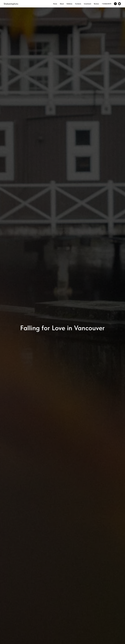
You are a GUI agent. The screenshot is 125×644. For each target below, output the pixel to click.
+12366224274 (106, 4)
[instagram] (119, 4)
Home (55, 4)
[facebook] (115, 4)
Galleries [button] (69, 4)
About (62, 4)
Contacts (78, 4)
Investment (87, 4)
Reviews (96, 4)
